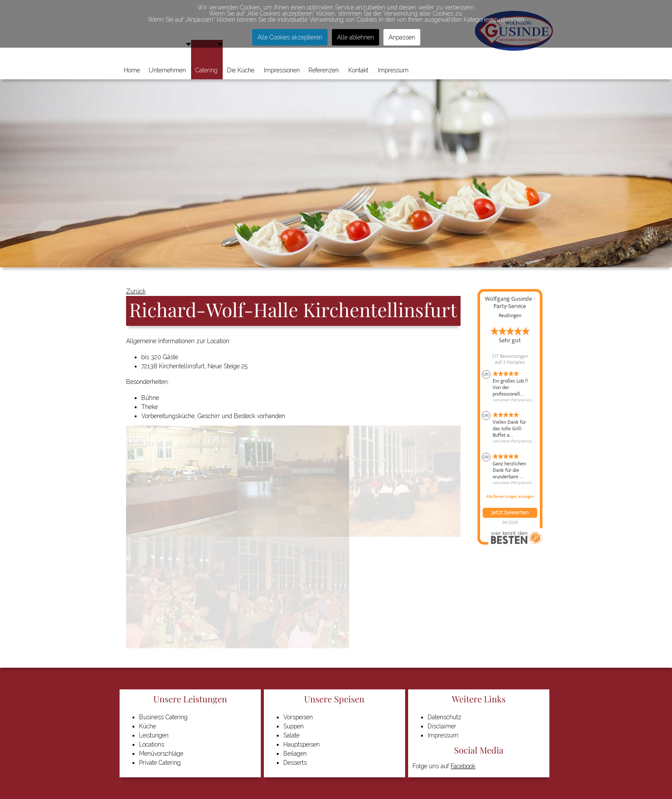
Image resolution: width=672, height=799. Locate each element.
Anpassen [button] (402, 37)
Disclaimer (442, 726)
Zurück (136, 291)
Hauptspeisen (302, 744)
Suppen (294, 726)
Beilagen (295, 754)
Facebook (463, 766)
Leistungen (154, 735)
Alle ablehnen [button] (355, 37)
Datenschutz (445, 717)
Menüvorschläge (161, 754)
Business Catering (163, 717)
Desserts (295, 763)
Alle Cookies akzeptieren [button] (290, 37)
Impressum (443, 735)
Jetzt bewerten (510, 513)
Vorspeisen (298, 717)
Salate (291, 735)
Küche (148, 726)
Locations (152, 744)
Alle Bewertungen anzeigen (510, 497)
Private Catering (160, 763)
